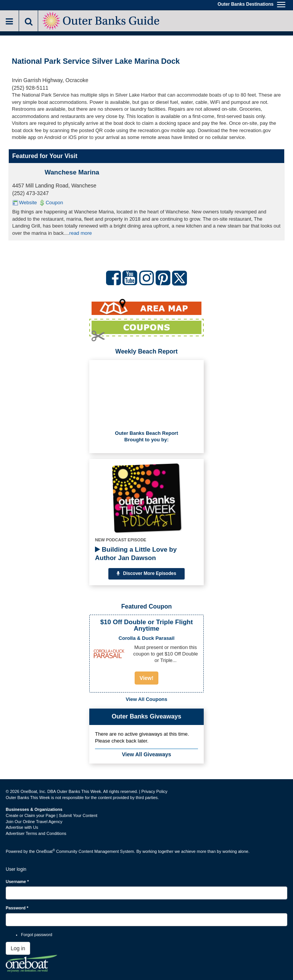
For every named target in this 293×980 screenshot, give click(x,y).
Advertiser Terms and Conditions (36, 833)
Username (17, 882)
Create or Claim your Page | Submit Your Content (52, 815)
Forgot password (37, 935)
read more (81, 233)
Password (17, 908)
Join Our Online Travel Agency (34, 822)
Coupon (55, 203)
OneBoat (46, 851)
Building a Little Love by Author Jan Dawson (136, 554)
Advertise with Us (22, 827)
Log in (18, 948)
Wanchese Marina (72, 172)
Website (28, 203)
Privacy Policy (154, 791)
